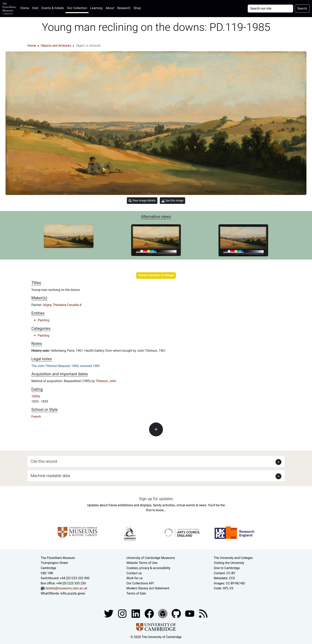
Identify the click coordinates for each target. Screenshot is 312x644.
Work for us (135, 578)
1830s (36, 396)
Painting (43, 320)
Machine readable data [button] (50, 476)
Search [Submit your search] (302, 8)
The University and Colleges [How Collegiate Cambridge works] (233, 558)
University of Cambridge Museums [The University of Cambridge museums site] (151, 558)
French (36, 417)
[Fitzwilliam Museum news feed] (203, 613)
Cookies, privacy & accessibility (148, 568)
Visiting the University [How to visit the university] (229, 563)
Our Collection (77, 8)
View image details (142, 201)
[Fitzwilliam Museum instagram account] (123, 613)
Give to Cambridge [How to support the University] (227, 568)
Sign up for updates (156, 499)
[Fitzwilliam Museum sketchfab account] (163, 613)
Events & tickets (53, 8)
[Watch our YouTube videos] (190, 613)
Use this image (173, 201)
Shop (137, 8)
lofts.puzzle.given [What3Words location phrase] (73, 593)
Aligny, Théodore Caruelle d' (62, 305)
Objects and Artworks (56, 46)
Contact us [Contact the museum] (134, 573)
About (110, 8)
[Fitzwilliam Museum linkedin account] (150, 613)
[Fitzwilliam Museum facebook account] (136, 613)
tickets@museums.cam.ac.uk (66, 588)
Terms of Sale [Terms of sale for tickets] (136, 593)
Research (124, 8)
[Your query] (270, 9)
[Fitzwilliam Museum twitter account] (109, 613)
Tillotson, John (106, 381)
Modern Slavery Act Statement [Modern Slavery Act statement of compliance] (148, 588)
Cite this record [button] (44, 461)
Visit (35, 8)
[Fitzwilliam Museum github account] (177, 613)
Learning (96, 8)
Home (26, 8)
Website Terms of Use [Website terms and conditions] (142, 563)
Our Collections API (140, 583)
